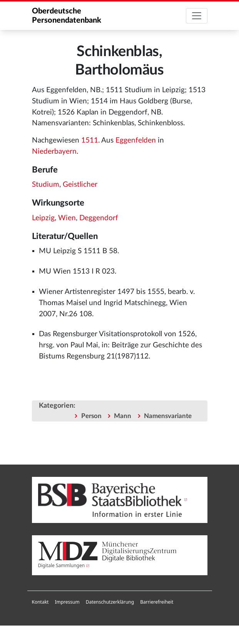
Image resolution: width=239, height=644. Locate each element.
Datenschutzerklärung (110, 602)
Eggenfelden (136, 140)
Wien (67, 218)
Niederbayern (54, 152)
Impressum (67, 602)
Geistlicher (80, 185)
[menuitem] (40, 602)
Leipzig (43, 218)
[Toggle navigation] (197, 16)
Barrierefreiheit (157, 602)
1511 (90, 140)
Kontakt (40, 602)
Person (91, 416)
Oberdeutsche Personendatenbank (67, 16)
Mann (123, 416)
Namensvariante (168, 416)
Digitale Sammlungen (62, 565)
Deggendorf (99, 218)
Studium (46, 185)
